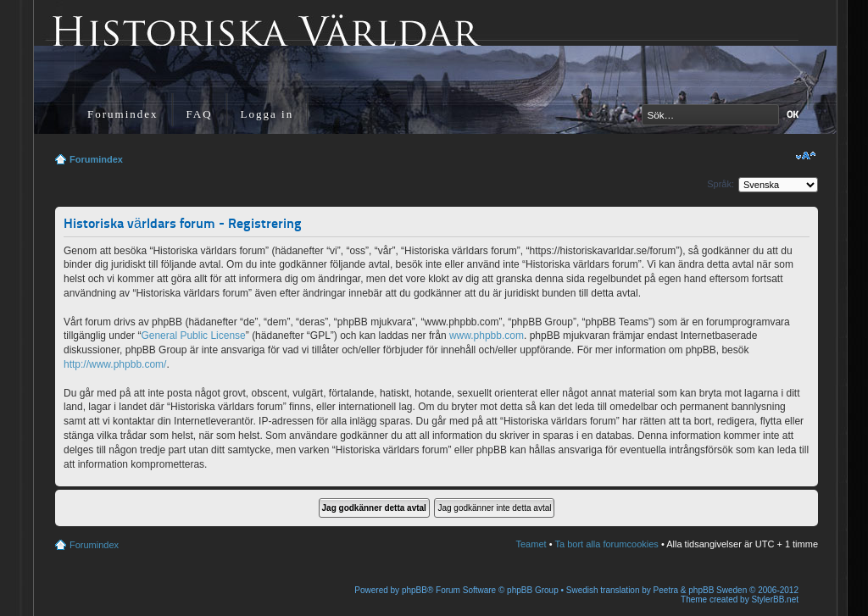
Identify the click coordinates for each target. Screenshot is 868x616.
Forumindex (123, 114)
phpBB (415, 590)
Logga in (267, 114)
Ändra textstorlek (806, 156)
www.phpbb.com (487, 336)
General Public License (193, 336)
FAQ (200, 114)
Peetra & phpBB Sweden (701, 590)
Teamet (531, 544)
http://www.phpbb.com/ (115, 364)
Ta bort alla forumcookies (607, 544)
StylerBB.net (775, 599)
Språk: (721, 184)
